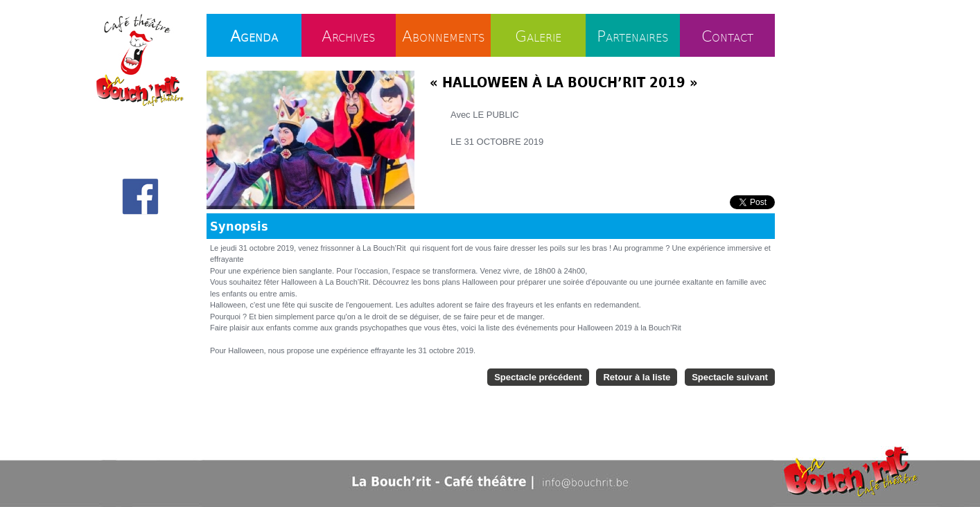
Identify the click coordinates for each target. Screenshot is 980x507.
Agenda (254, 35)
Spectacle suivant (730, 377)
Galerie (538, 35)
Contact (727, 35)
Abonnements (444, 35)
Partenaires (633, 35)
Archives (349, 35)
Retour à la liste (637, 377)
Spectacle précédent (538, 377)
